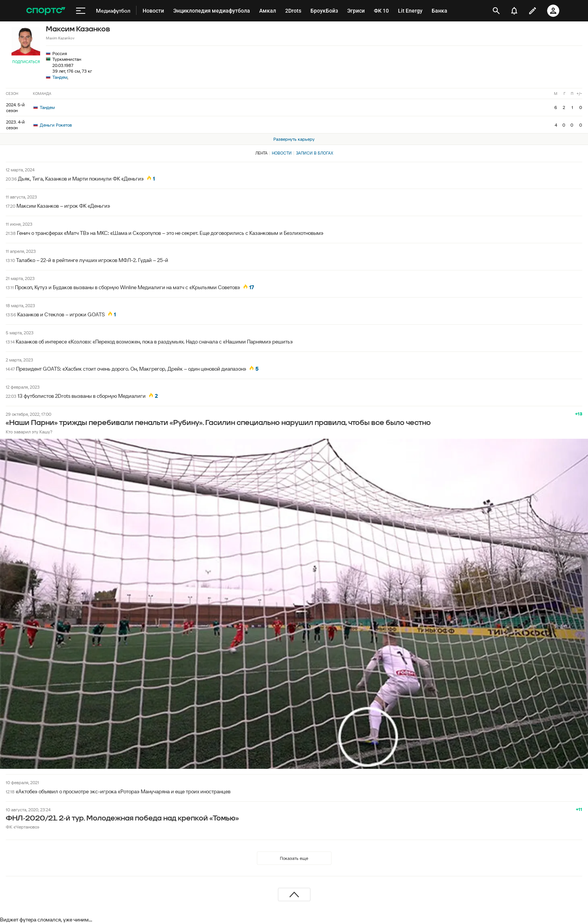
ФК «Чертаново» (23, 827)
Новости (282, 153)
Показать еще (294, 858)
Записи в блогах (314, 153)
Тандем (60, 77)
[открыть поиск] (496, 11)
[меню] (81, 11)
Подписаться (26, 62)
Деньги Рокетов (53, 125)
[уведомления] (514, 11)
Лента (262, 153)
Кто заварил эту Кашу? (29, 432)
